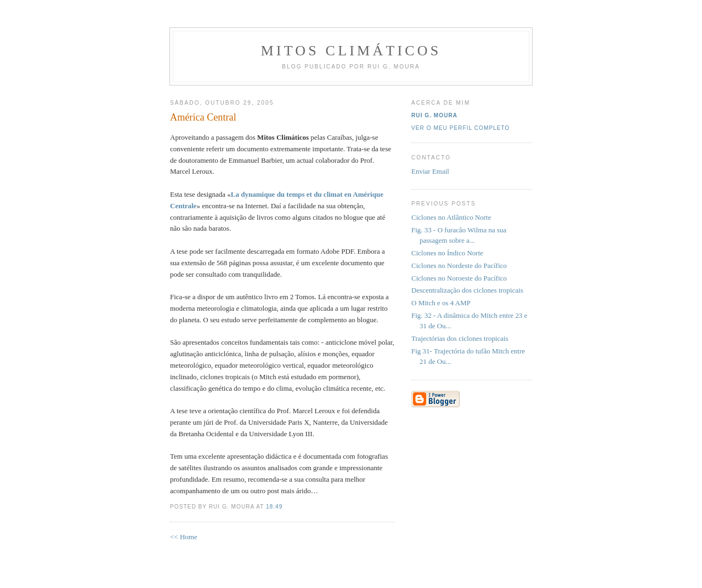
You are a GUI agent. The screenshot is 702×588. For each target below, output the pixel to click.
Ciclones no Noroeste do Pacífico (459, 278)
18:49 (274, 507)
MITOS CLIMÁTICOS (351, 51)
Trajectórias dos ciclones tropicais (460, 338)
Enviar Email (430, 171)
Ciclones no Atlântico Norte (451, 217)
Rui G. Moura (434, 115)
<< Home (184, 537)
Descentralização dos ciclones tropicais (467, 290)
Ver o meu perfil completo (461, 128)
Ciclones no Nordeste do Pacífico (459, 266)
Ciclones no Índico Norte (447, 253)
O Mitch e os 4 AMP (441, 303)
